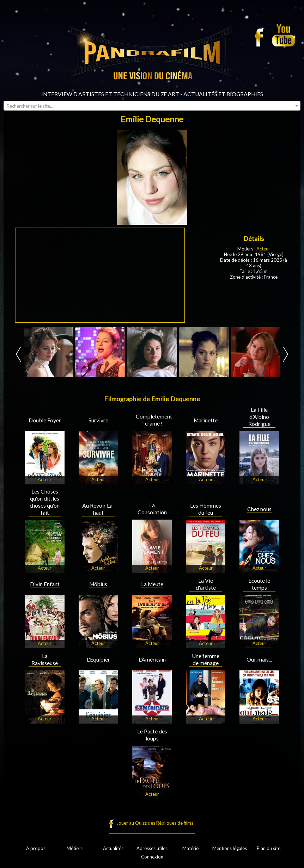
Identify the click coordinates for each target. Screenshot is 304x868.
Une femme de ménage (206, 659)
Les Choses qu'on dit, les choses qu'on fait (45, 502)
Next (285, 354)
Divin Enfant (45, 584)
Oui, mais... (259, 659)
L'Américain (152, 659)
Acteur (263, 249)
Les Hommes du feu (206, 509)
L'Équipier (98, 659)
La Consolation (152, 509)
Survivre (98, 420)
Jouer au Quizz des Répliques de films (155, 823)
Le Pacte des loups (152, 735)
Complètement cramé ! (154, 420)
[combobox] (152, 106)
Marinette (206, 420)
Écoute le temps (259, 584)
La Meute (152, 584)
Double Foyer (45, 420)
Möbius (98, 584)
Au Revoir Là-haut (98, 509)
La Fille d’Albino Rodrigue (259, 417)
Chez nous (259, 509)
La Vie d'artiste (206, 584)
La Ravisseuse (45, 659)
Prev (19, 354)
